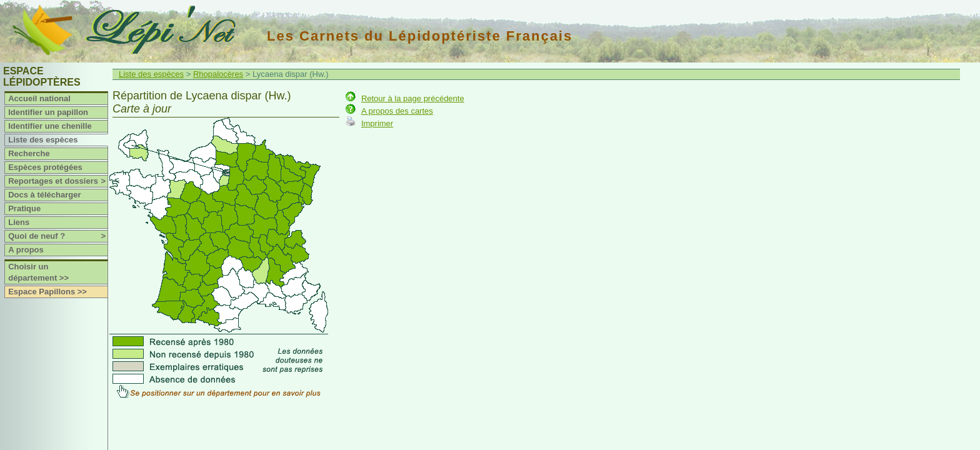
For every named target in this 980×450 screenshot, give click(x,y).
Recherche (29, 153)
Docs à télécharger (44, 195)
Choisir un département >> (38, 272)
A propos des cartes (397, 111)
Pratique (24, 208)
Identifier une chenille (50, 126)
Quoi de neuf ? (58, 236)
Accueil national (39, 98)
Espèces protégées (45, 167)
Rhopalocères (218, 74)
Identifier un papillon (48, 112)
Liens (19, 222)
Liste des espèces (43, 140)
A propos (26, 250)
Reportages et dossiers (58, 181)
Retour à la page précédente (413, 98)
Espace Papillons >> (47, 292)
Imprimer (377, 123)
